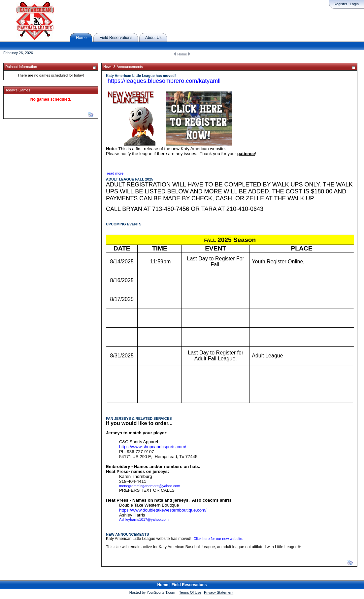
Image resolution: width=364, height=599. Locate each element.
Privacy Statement (219, 592)
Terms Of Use (190, 592)
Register (340, 4)
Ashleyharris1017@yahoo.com (144, 519)
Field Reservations (189, 585)
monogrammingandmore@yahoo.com (150, 486)
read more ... (117, 173)
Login (354, 4)
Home (182, 54)
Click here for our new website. (218, 539)
